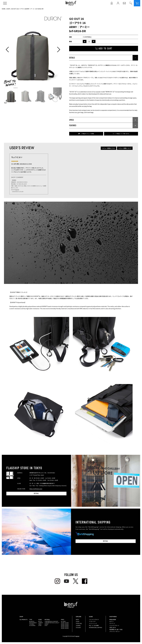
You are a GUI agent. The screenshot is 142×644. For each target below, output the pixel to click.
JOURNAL (78, 625)
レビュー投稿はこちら (108, 148)
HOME (4, 9)
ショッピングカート (114, 625)
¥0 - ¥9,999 (63, 621)
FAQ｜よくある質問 (94, 625)
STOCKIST (78, 627)
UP (85, 41)
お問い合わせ (113, 627)
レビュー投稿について (125, 148)
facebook (85, 581)
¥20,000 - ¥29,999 (65, 624)
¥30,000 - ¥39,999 (65, 625)
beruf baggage (71, 3)
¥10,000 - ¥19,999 (65, 623)
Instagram (57, 581)
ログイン (112, 621)
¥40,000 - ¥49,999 (65, 627)
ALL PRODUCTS (24, 619)
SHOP (8, 9)
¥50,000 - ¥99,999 (65, 628)
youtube (66, 581)
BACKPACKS (32, 621)
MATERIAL (47, 619)
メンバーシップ (93, 623)
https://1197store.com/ (36, 489)
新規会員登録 (113, 619)
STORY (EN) (79, 623)
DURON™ (47, 624)
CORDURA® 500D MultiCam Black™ (52, 623)
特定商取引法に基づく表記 (116, 629)
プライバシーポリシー (115, 631)
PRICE (63, 619)
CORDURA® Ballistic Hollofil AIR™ (51, 621)
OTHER (40, 625)
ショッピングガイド (94, 619)
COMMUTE (41, 623)
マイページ (112, 623)
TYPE (31, 619)
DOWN (94, 41)
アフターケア (92, 621)
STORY (78, 621)
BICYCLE (40, 621)
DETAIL (36, 493)
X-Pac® (46, 625)
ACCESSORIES (32, 625)
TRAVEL (40, 624)
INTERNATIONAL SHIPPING (96, 627)
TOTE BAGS (32, 624)
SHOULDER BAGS (33, 623)
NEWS (77, 619)
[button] (7, 50)
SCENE (40, 619)
